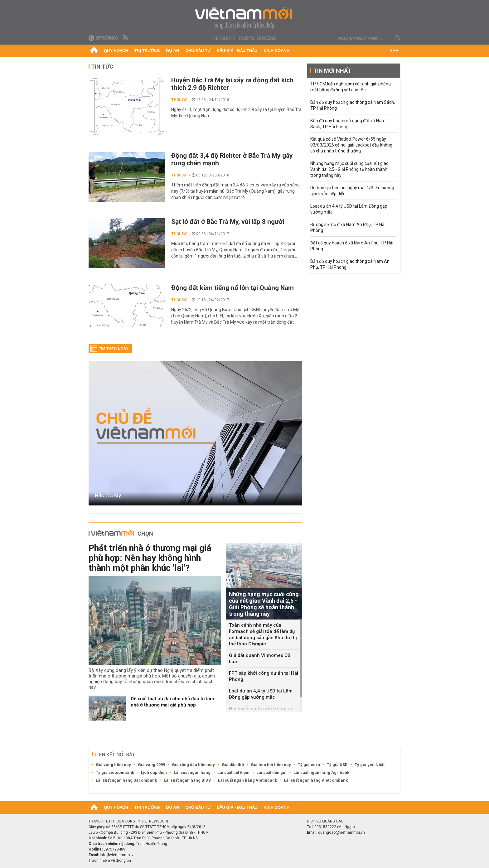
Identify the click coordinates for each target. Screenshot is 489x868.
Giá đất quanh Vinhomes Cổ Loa (260, 658)
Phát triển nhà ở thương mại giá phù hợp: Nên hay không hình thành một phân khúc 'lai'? (150, 558)
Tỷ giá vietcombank (115, 772)
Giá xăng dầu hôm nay (193, 765)
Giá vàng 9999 (151, 765)
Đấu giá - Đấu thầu (237, 51)
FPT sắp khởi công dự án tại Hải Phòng (264, 676)
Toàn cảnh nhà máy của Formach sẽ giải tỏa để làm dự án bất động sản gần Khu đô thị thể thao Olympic (263, 634)
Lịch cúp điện (154, 772)
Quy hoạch (116, 51)
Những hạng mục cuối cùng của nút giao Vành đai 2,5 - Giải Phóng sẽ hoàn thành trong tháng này (349, 169)
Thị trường (147, 51)
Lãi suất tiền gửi (271, 772)
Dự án (173, 51)
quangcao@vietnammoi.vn (341, 832)
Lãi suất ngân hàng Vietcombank (316, 780)
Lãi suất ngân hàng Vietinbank (247, 780)
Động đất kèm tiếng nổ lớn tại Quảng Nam (232, 288)
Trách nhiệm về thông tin (110, 861)
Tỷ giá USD (337, 765)
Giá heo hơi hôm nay (271, 765)
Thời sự (179, 100)
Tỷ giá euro (309, 765)
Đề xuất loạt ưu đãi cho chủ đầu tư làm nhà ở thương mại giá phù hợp (172, 702)
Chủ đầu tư (198, 51)
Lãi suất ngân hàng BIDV (187, 780)
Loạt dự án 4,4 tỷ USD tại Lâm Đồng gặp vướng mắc (261, 694)
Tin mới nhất (332, 71)
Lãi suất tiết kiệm (233, 772)
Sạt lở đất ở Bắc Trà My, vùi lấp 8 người (228, 222)
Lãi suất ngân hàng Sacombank (126, 780)
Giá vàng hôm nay (113, 765)
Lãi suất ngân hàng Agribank (321, 772)
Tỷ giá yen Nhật (370, 765)
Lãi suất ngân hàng (192, 772)
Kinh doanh (276, 51)
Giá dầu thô (233, 765)
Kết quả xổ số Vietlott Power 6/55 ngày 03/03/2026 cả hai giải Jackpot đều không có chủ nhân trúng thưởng (351, 145)
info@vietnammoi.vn (118, 855)
